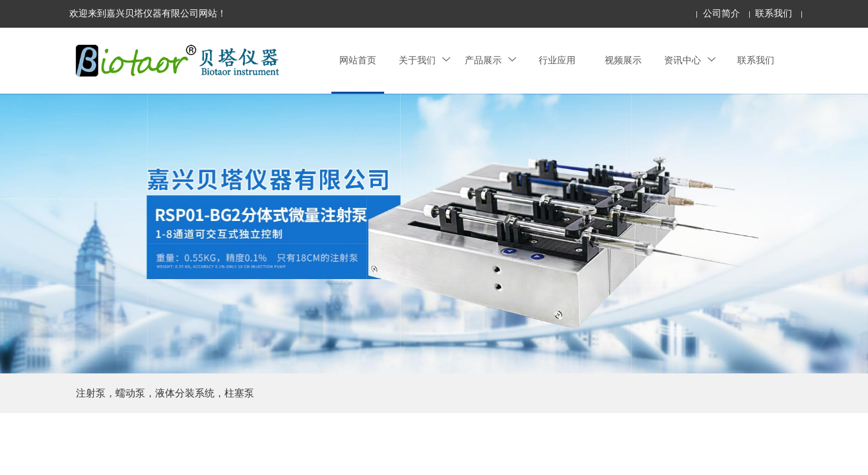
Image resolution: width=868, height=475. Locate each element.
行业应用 (557, 60)
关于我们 (424, 60)
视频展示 (623, 60)
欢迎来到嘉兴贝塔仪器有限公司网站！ (148, 14)
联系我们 (774, 14)
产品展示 (490, 60)
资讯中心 (690, 60)
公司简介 (721, 14)
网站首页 (358, 60)
